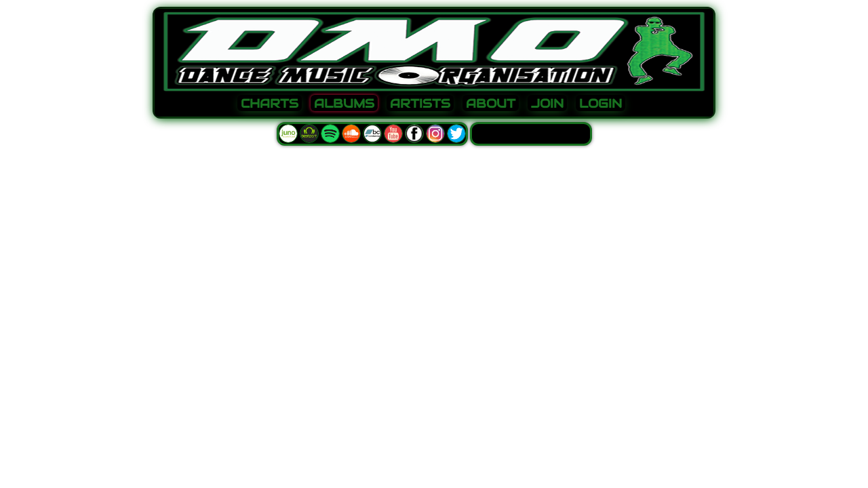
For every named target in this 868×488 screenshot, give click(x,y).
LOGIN (600, 104)
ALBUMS (344, 104)
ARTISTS (420, 104)
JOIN (547, 104)
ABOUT (491, 104)
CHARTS (270, 104)
